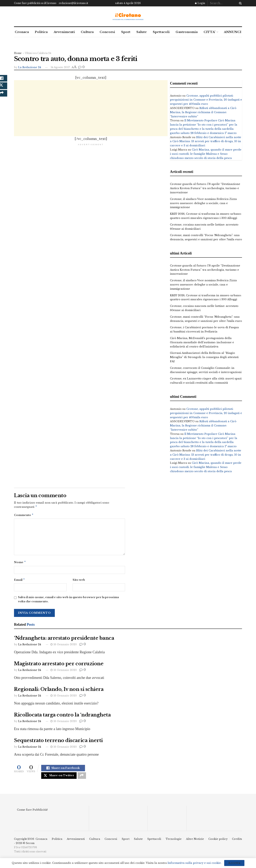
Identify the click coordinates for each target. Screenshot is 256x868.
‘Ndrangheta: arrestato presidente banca (64, 640)
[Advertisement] (91, 108)
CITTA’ (209, 32)
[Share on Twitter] (59, 779)
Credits (237, 843)
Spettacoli (161, 32)
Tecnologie (174, 843)
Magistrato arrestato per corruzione (59, 665)
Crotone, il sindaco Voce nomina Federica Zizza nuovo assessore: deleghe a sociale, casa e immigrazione (203, 203)
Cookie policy (218, 843)
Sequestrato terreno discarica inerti (58, 742)
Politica (41, 32)
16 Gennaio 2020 (64, 646)
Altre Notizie (195, 843)
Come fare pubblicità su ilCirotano (35, 3)
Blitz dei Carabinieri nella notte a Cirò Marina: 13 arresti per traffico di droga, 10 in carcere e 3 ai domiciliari (206, 141)
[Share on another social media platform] (82, 779)
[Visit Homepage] (128, 16)
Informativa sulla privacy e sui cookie (194, 863)
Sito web (79, 581)
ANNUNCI (232, 32)
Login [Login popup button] (200, 3)
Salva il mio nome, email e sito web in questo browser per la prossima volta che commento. (68, 601)
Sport (126, 32)
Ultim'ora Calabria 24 (38, 53)
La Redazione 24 (30, 67)
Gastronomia (187, 32)
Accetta (234, 863)
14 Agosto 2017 (60, 67)
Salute (142, 32)
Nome (20, 563)
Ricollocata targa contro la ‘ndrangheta (62, 716)
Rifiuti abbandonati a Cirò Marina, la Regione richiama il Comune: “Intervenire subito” (203, 112)
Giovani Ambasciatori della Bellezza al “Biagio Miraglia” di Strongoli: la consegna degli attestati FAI (204, 357)
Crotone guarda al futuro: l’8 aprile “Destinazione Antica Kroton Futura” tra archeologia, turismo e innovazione (205, 188)
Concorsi (107, 32)
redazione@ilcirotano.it (73, 3)
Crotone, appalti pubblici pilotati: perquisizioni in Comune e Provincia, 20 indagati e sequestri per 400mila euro (206, 100)
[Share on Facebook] (63, 770)
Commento (24, 516)
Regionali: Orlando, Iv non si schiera (59, 691)
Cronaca (22, 32)
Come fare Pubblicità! (32, 814)
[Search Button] (240, 3)
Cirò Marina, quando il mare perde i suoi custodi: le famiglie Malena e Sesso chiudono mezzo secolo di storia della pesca (206, 154)
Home (18, 53)
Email (19, 581)
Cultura (87, 32)
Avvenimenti (64, 32)
